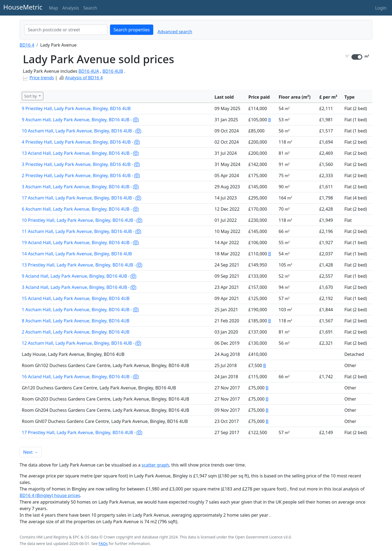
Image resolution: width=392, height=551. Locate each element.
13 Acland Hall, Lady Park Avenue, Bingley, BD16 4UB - (80, 153)
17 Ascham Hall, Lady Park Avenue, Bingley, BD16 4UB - (81, 198)
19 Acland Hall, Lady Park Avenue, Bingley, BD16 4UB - (80, 243)
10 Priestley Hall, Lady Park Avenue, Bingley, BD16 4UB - (82, 220)
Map (53, 8)
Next (31, 452)
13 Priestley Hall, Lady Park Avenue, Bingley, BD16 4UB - (82, 265)
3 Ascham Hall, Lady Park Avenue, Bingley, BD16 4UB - (80, 187)
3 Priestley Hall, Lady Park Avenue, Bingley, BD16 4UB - (81, 164)
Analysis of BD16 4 (84, 78)
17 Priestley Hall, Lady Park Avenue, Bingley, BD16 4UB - (82, 432)
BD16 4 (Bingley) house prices (50, 495)
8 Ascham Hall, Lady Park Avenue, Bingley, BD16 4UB (76, 321)
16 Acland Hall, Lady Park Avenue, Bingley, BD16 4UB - (80, 377)
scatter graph (155, 465)
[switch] (357, 57)
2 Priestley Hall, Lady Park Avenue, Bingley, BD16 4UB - (81, 175)
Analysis (71, 8)
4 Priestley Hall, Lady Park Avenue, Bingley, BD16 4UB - (81, 142)
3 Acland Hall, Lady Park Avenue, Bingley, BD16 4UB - (79, 287)
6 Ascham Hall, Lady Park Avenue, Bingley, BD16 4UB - (80, 209)
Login (381, 8)
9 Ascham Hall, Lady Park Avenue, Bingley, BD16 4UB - (80, 120)
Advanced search (175, 32)
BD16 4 (27, 45)
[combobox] (66, 30)
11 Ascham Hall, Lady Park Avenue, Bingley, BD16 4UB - (81, 231)
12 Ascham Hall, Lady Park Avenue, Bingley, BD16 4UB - (81, 343)
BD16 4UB (113, 71)
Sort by (31, 96)
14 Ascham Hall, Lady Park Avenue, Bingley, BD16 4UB (77, 254)
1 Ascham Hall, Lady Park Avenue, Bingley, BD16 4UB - (80, 310)
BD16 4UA (89, 71)
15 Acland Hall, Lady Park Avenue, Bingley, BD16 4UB (76, 298)
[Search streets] (66, 30)
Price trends (42, 78)
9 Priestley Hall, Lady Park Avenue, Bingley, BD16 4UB (76, 108)
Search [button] (90, 8)
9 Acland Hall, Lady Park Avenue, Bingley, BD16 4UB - (79, 276)
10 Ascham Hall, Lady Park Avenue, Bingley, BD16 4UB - (81, 131)
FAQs (103, 544)
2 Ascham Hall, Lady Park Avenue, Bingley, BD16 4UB (76, 332)
